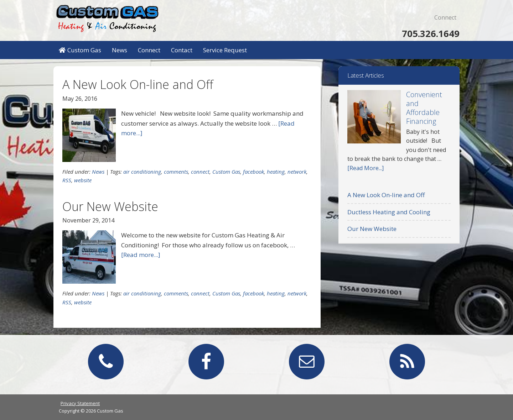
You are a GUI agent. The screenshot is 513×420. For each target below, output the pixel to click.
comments (176, 172)
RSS (67, 180)
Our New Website (110, 206)
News (98, 172)
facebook (253, 172)
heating (276, 172)
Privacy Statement (80, 403)
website (83, 180)
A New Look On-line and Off (138, 84)
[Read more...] (141, 255)
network (297, 172)
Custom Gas (107, 18)
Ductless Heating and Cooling (389, 212)
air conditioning (142, 172)
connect (200, 172)
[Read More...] (366, 168)
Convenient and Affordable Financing (424, 108)
